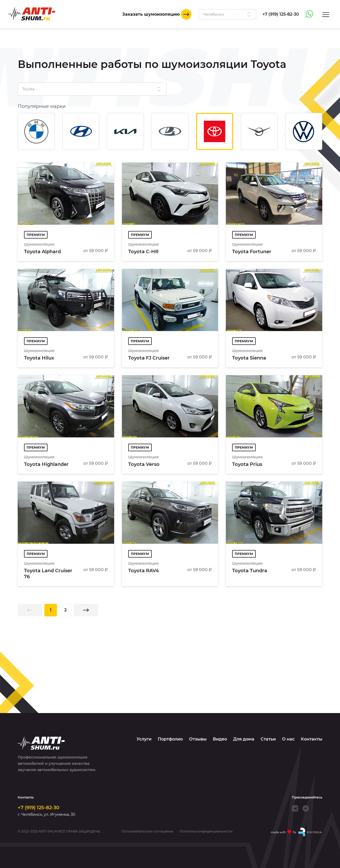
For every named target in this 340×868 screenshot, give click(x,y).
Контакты (312, 739)
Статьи (268, 739)
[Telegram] (306, 808)
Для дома (244, 739)
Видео (220, 739)
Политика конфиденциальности (206, 831)
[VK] (295, 808)
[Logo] (32, 14)
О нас (288, 739)
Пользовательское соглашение (147, 831)
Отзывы (198, 739)
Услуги (144, 739)
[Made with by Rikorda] (297, 832)
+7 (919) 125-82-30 (39, 808)
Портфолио (170, 739)
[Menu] (326, 14)
